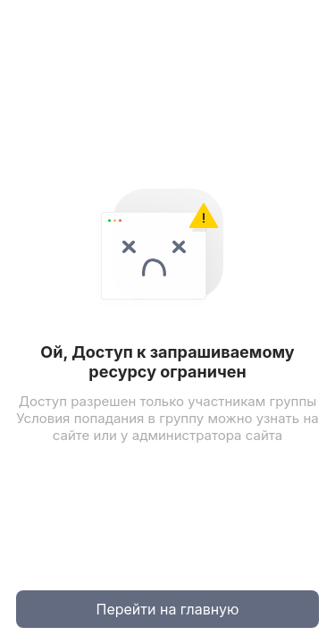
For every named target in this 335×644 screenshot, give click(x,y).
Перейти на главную (168, 609)
